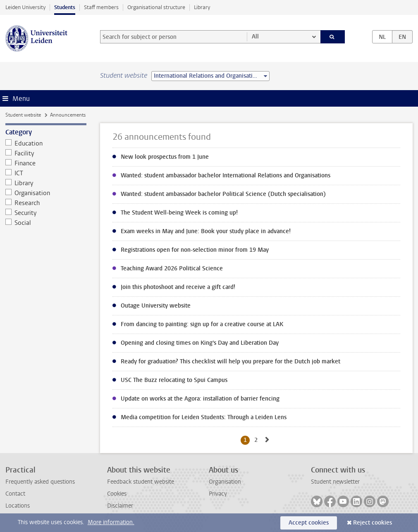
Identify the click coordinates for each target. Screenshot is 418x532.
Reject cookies (373, 523)
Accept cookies (309, 523)
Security (21, 213)
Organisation (28, 193)
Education (24, 143)
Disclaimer (120, 506)
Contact (15, 494)
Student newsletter (335, 482)
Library (202, 7)
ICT (14, 173)
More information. (111, 522)
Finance (21, 163)
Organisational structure (156, 7)
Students (65, 7)
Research (23, 203)
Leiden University (25, 7)
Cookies (117, 494)
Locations (18, 506)
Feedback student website (141, 482)
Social (18, 223)
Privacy (218, 494)
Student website (23, 115)
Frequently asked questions (40, 482)
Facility (20, 153)
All (255, 37)
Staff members (101, 7)
